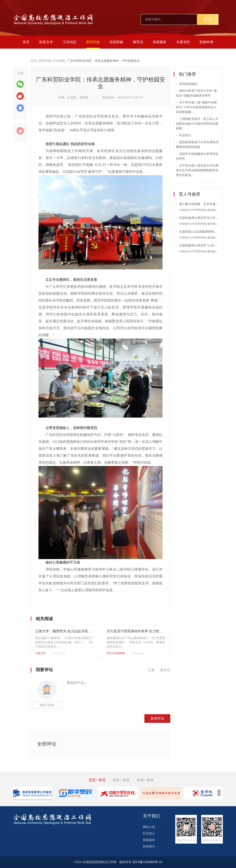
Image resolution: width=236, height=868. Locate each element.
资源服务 (159, 42)
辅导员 (138, 42)
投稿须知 (149, 840)
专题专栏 (183, 42)
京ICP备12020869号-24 (147, 862)
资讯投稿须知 (188, 84)
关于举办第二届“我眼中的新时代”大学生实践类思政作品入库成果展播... (196, 107)
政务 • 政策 (121, 780)
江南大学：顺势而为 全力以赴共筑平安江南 (69, 631)
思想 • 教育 (97, 780)
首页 (26, 42)
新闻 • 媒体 (145, 780)
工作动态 (70, 42)
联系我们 (149, 847)
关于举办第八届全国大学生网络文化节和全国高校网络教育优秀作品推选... (197, 170)
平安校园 (59, 61)
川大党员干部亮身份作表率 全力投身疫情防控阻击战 (147, 631)
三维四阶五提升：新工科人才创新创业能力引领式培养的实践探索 (197, 124)
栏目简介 (185, 135)
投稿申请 (206, 42)
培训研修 (116, 42)
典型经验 (93, 42)
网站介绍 (149, 827)
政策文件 (46, 42)
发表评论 (157, 718)
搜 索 (208, 19)
